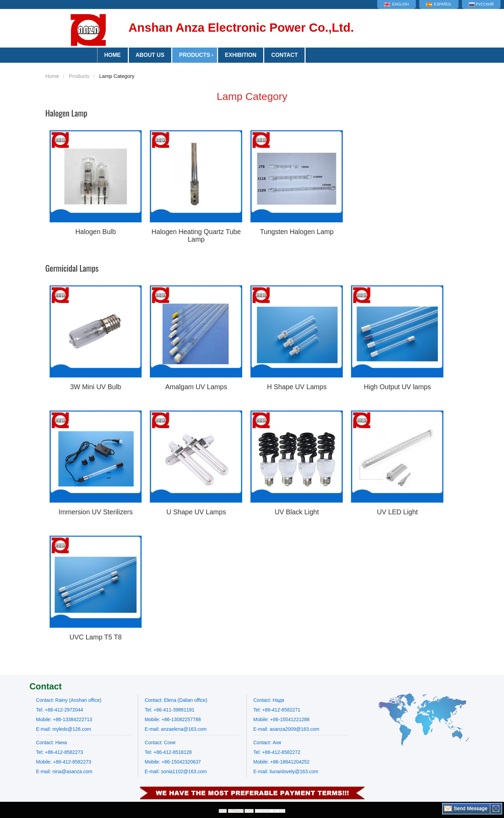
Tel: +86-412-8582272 (277, 752)
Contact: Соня (160, 743)
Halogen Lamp (66, 113)
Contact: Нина (52, 743)
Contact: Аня (267, 743)
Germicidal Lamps (72, 268)
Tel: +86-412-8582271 (277, 710)
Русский (481, 4)
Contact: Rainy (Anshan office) (69, 700)
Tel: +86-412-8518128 (168, 752)
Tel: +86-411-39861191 (169, 710)
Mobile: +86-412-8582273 (64, 762)
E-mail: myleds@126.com (64, 729)
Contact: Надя (269, 700)
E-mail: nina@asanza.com (64, 771)
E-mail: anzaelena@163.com (176, 729)
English (396, 4)
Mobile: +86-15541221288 (281, 719)
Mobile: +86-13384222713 (64, 719)
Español (439, 4)
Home (52, 76)
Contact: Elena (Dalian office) (176, 700)
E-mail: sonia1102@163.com (176, 771)
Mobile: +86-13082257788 (173, 719)
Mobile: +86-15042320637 (173, 762)
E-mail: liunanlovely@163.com (286, 771)
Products (195, 55)
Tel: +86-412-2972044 (60, 710)
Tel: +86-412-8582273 (60, 752)
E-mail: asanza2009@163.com (286, 729)
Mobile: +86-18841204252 (281, 762)
